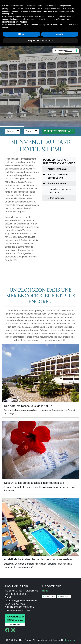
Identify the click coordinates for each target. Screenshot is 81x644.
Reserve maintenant (59, 131)
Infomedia (70, 640)
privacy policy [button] (8, 8)
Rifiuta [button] (21, 34)
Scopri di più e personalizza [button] (40, 41)
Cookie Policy (65, 596)
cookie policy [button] (8, 14)
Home (45, 591)
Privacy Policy (50, 596)
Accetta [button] (60, 34)
